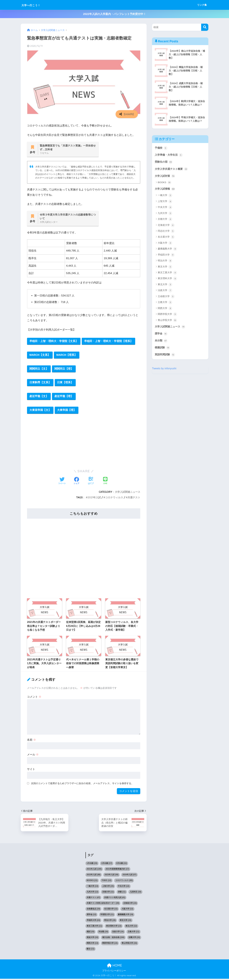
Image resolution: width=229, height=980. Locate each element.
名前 (31, 741)
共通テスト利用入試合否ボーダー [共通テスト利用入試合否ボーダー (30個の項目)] (103, 904)
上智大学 (165, 202)
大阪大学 (165, 243)
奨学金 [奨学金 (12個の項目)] (92, 916)
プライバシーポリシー (114, 972)
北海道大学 (166, 226)
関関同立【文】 (39, 370)
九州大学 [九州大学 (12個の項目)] (92, 893)
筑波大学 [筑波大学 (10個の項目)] (92, 939)
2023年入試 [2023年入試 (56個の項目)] (111, 876)
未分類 (161, 341)
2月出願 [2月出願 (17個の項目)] (107, 864)
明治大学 (165, 261)
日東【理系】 (65, 384)
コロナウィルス (114, 499)
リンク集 (202, 5)
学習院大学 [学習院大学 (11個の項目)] (107, 916)
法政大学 (165, 291)
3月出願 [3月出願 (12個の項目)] (121, 864)
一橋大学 (165, 196)
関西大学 (165, 309)
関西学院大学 (167, 315)
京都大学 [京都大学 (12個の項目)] (108, 893)
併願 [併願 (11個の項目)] (122, 893)
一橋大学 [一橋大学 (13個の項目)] (92, 887)
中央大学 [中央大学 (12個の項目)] (124, 887)
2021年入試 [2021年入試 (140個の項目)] (94, 870)
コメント (34, 698)
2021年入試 (94, 499)
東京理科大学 (167, 279)
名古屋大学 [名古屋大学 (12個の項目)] (111, 910)
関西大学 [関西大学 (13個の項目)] (92, 944)
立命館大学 (166, 297)
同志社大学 (166, 232)
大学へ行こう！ (35, 5)
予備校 (161, 148)
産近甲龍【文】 (39, 397)
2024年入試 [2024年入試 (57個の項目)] (129, 876)
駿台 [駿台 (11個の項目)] (91, 950)
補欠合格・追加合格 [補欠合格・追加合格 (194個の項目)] (113, 939)
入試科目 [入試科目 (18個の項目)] (135, 893)
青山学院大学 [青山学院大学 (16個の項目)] (129, 944)
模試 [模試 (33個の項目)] (91, 933)
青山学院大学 (167, 321)
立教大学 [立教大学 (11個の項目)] (134, 933)
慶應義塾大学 (167, 249)
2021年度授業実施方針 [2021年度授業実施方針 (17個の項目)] (117, 870)
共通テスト (134, 499)
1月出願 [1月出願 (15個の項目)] (92, 864)
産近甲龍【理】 (64, 397)
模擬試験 (163, 348)
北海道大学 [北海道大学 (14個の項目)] (130, 904)
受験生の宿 (164, 162)
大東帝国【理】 (67, 411)
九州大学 (165, 214)
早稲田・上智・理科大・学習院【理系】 (109, 342)
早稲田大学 (166, 255)
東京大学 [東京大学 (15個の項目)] (126, 922)
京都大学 (165, 220)
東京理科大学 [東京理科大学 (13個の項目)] (114, 927)
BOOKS (165, 183)
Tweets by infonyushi (164, 369)
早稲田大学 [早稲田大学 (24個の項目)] (93, 922)
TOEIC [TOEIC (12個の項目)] (106, 882)
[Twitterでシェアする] (62, 482)
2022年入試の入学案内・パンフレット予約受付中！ (114, 14)
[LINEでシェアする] (105, 482)
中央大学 (165, 208)
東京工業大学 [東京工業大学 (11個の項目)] (94, 927)
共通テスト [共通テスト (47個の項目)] (93, 899)
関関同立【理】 (64, 370)
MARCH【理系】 (67, 356)
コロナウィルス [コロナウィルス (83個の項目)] (124, 882)
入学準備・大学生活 (169, 155)
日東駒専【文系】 (40, 384)
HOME (114, 967)
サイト (31, 771)
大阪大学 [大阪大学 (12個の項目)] (127, 910)
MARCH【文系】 (40, 356)
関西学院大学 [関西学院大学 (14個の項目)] (110, 944)
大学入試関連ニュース (128, 493)
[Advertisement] (84, 443)
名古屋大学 (166, 238)
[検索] (205, 27)
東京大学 (165, 267)
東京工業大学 (167, 273)
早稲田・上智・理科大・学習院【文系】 (54, 342)
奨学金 (161, 334)
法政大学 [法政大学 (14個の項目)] (118, 933)
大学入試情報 (165, 189)
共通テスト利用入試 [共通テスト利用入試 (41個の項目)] (115, 899)
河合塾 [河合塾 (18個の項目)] (103, 933)
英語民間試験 (165, 355)
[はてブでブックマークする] (91, 482)
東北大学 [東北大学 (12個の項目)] (131, 927)
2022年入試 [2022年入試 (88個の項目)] (94, 876)
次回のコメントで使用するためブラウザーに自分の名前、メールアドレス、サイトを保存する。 (82, 785)
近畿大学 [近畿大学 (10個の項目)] (134, 939)
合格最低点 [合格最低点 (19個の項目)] (93, 910)
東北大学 (165, 285)
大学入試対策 (165, 176)
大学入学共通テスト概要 (172, 169)
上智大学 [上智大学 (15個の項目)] (108, 887)
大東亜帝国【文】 (40, 411)
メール (33, 756)
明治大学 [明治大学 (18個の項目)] (110, 922)
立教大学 (165, 303)
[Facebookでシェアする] (76, 482)
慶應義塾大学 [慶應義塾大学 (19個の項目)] (126, 916)
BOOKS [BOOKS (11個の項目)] (92, 882)
